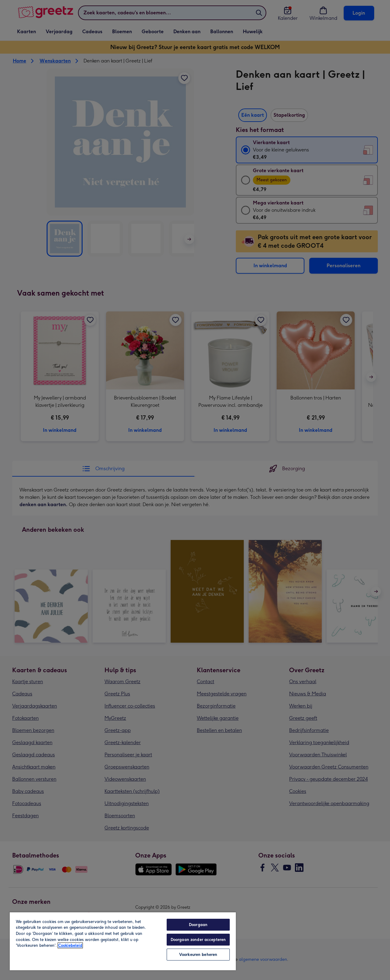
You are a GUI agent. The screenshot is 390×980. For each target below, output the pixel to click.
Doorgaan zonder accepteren (198, 940)
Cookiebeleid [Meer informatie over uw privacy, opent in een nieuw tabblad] (70, 945)
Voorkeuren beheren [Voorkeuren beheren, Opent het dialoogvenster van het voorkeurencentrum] (198, 955)
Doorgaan (198, 925)
